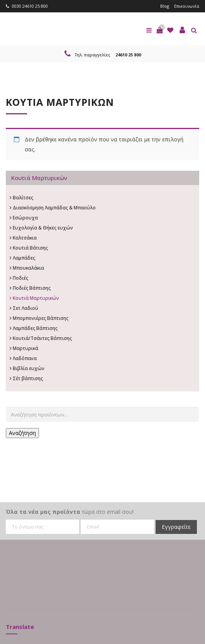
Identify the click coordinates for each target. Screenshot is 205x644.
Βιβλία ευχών (29, 368)
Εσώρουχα (25, 218)
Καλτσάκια (25, 238)
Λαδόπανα (25, 358)
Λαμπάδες (24, 258)
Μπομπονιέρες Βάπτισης (41, 318)
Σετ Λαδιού (25, 308)
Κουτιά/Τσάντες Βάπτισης (42, 338)
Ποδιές (20, 278)
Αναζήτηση (22, 433)
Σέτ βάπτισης (28, 378)
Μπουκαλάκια (28, 268)
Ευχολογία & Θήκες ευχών (43, 228)
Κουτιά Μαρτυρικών (36, 298)
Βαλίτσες (23, 198)
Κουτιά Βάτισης (30, 248)
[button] (159, 30)
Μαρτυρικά (25, 348)
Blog (165, 6)
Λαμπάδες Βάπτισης (35, 328)
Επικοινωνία (187, 6)
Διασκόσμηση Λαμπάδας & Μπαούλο (54, 208)
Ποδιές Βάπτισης (32, 288)
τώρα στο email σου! (70, 512)
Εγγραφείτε (176, 527)
